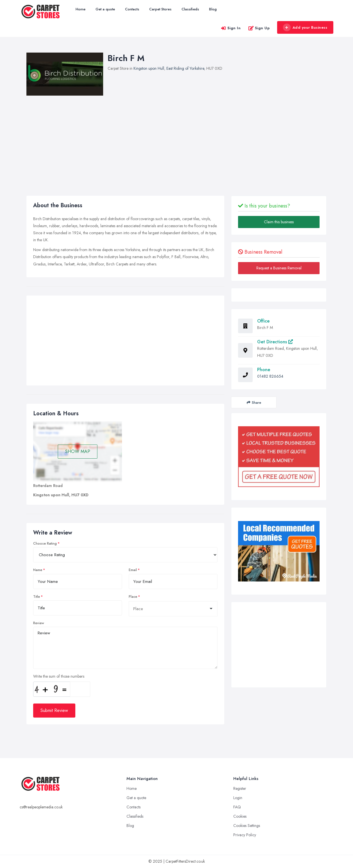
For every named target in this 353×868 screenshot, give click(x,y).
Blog (213, 9)
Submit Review (54, 710)
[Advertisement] (125, 342)
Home (81, 9)
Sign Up (259, 28)
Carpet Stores (160, 9)
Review (39, 623)
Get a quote (105, 9)
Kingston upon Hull (149, 68)
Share (254, 403)
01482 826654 (270, 376)
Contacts (132, 9)
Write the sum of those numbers (59, 676)
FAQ (237, 807)
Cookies (240, 816)
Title (37, 597)
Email (133, 570)
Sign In (231, 28)
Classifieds (190, 9)
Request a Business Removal (279, 268)
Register (240, 788)
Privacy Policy (245, 835)
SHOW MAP (78, 451)
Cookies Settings (247, 826)
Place (133, 597)
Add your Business (305, 28)
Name (38, 570)
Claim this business (279, 222)
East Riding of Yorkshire (185, 68)
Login (238, 798)
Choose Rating (45, 544)
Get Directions (275, 342)
